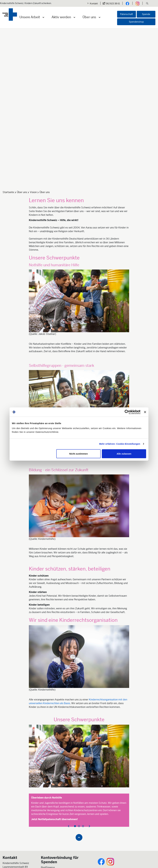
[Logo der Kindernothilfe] (10, 15)
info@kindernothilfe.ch (16, 776)
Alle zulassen (124, 454)
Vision (33, 85)
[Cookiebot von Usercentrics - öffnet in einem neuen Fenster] (127, 412)
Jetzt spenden (49, 777)
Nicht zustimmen (79, 454)
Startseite (8, 85)
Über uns (89, 17)
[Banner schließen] (145, 412)
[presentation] (69, 719)
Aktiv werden (61, 17)
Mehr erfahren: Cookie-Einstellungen (120, 444)
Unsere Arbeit (30, 17)
